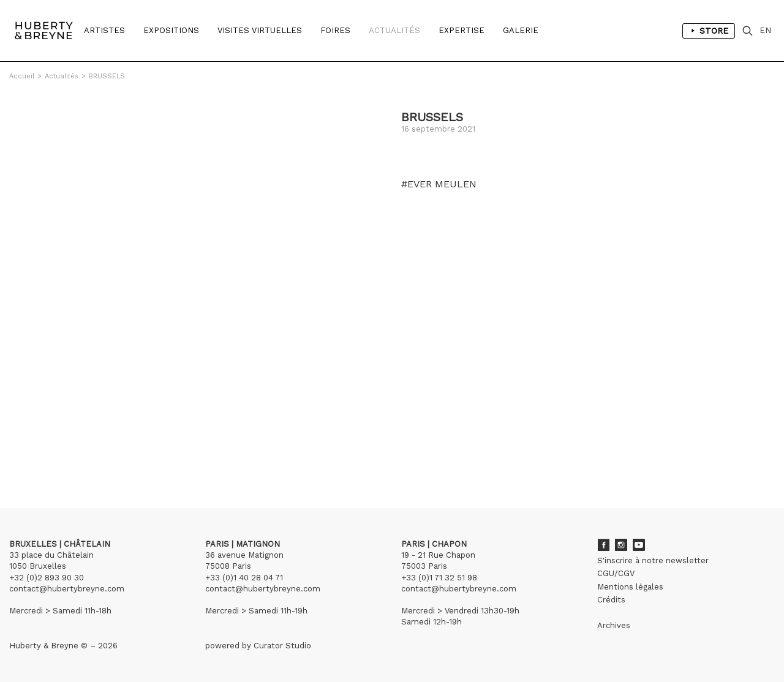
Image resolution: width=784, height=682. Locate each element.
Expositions (171, 30)
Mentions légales (630, 587)
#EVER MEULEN (439, 184)
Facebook (603, 545)
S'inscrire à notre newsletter (653, 560)
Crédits (611, 600)
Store (709, 31)
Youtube (639, 545)
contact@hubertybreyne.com (67, 589)
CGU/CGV (616, 573)
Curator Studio (282, 646)
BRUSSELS (107, 76)
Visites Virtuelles (260, 30)
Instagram (621, 545)
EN (765, 30)
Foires (335, 30)
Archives (614, 625)
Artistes (104, 30)
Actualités (394, 30)
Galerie (521, 30)
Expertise (462, 30)
